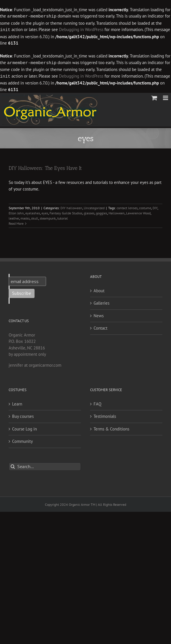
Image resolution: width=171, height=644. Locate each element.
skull (35, 217)
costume (145, 207)
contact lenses (127, 207)
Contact (100, 327)
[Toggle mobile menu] (166, 97)
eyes (45, 212)
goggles (101, 212)
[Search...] (45, 465)
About (99, 290)
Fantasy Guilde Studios (66, 212)
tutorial (63, 217)
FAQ (97, 403)
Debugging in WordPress (81, 29)
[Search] (13, 465)
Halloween (117, 212)
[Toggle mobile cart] (154, 97)
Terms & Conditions (111, 428)
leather (14, 217)
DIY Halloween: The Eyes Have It (45, 167)
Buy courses (23, 415)
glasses (89, 212)
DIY (155, 207)
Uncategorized (94, 207)
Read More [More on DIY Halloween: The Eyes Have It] (16, 222)
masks (25, 217)
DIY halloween (71, 207)
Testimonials (105, 415)
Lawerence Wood (138, 212)
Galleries (101, 302)
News (99, 315)
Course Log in (24, 428)
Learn (17, 403)
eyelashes (33, 212)
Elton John (16, 212)
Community (22, 440)
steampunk (48, 217)
